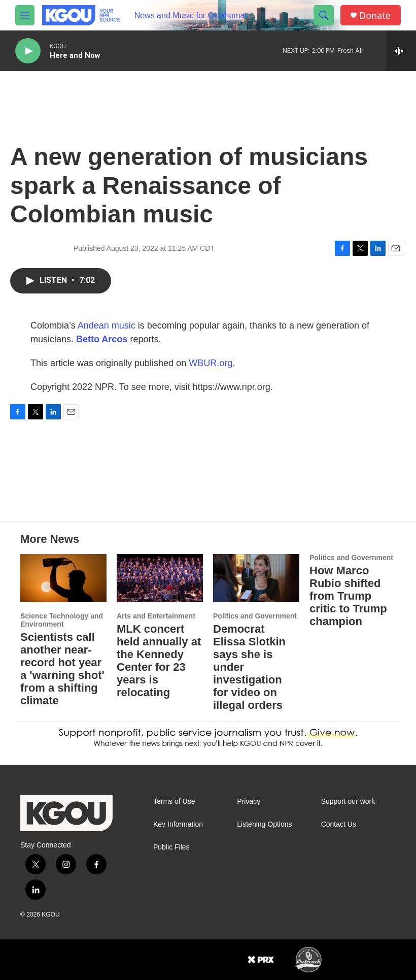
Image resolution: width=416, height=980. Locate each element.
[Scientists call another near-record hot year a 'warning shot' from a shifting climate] (63, 578)
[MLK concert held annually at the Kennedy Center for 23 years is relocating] (160, 578)
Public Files (171, 847)
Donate (375, 15)
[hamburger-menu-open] (25, 15)
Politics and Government (255, 616)
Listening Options (264, 824)
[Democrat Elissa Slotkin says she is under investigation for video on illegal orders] (256, 578)
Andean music (107, 325)
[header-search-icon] (324, 15)
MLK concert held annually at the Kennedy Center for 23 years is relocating (159, 661)
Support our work (348, 802)
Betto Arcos (102, 339)
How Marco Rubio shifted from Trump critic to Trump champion (348, 596)
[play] (28, 51)
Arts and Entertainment (156, 616)
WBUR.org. (212, 363)
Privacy (249, 802)
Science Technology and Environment (62, 620)
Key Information (178, 824)
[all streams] (401, 51)
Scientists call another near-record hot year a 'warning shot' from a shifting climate (62, 669)
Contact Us (339, 824)
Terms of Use (174, 802)
